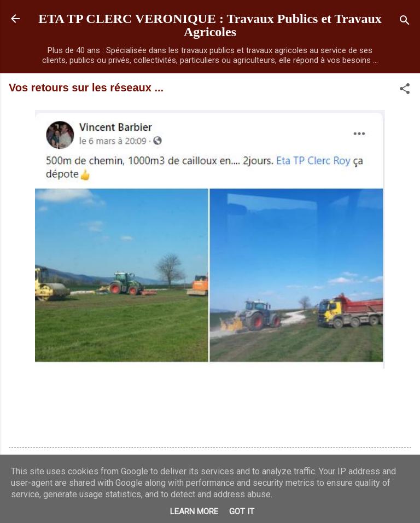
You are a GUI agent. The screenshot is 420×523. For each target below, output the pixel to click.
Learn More (194, 512)
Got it (242, 512)
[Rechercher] (405, 22)
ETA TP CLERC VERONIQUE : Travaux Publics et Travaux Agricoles (210, 25)
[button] (405, 91)
